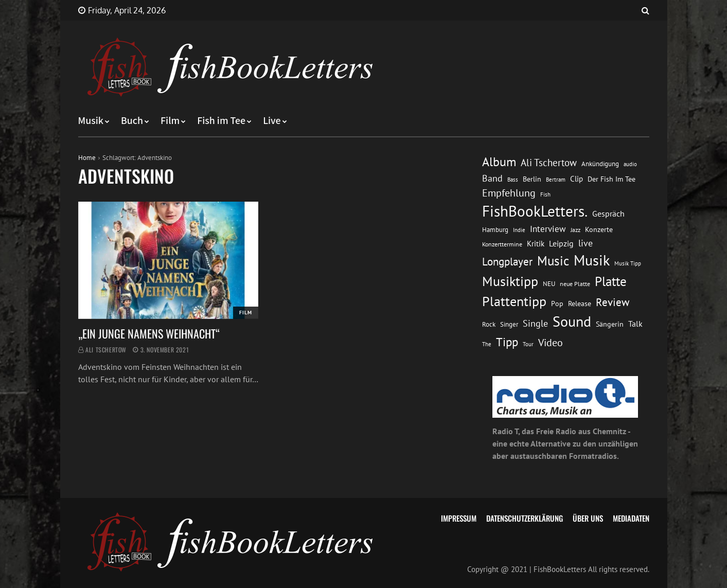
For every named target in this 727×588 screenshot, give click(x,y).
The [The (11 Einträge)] (487, 344)
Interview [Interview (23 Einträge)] (548, 229)
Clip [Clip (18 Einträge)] (577, 179)
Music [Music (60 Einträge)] (553, 261)
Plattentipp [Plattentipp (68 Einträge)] (514, 301)
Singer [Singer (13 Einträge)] (509, 324)
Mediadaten (631, 518)
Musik (91, 121)
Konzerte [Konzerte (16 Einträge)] (599, 229)
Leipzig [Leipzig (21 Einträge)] (561, 243)
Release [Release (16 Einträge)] (580, 304)
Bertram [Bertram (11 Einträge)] (556, 179)
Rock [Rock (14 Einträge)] (489, 324)
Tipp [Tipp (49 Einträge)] (507, 342)
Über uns (588, 518)
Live (272, 121)
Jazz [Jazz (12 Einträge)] (575, 230)
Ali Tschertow (106, 350)
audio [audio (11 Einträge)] (630, 164)
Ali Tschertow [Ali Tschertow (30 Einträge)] (549, 163)
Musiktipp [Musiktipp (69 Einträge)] (510, 281)
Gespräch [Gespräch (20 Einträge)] (608, 213)
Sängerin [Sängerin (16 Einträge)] (610, 324)
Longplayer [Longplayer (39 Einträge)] (507, 261)
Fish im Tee (221, 121)
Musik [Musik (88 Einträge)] (592, 260)
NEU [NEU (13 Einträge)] (549, 284)
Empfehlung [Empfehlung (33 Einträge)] (509, 193)
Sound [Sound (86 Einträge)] (572, 322)
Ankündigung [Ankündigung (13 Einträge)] (600, 164)
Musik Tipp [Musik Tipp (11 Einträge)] (628, 263)
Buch (132, 121)
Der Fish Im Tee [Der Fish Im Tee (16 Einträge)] (611, 179)
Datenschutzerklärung (525, 518)
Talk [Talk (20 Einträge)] (635, 324)
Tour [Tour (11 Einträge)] (528, 344)
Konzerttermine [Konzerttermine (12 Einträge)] (502, 244)
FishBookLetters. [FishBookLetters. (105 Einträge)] (535, 211)
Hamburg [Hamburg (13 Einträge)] (495, 230)
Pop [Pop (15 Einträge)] (557, 304)
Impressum (459, 518)
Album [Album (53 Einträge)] (499, 162)
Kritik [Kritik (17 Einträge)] (536, 244)
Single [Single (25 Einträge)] (535, 323)
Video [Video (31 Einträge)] (551, 342)
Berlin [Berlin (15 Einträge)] (532, 179)
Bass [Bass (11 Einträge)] (513, 179)
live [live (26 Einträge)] (586, 243)
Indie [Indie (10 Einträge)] (519, 230)
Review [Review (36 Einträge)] (613, 302)
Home (87, 158)
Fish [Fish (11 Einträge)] (545, 194)
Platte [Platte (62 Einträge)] (611, 281)
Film (170, 121)
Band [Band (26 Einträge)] (492, 178)
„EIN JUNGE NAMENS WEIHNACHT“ (149, 333)
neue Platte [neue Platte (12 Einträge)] (575, 284)
